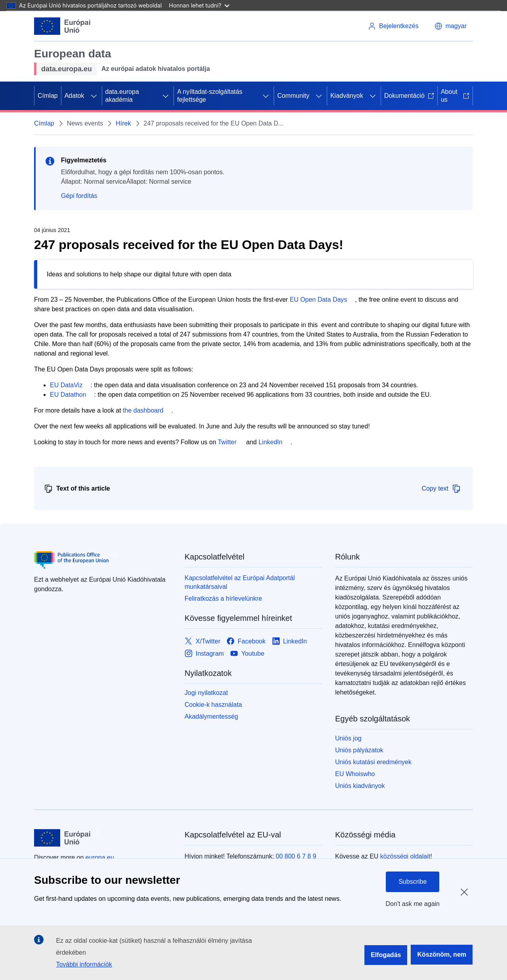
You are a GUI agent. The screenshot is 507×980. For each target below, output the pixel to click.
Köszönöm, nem (442, 954)
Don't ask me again (413, 904)
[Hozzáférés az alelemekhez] (94, 96)
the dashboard (143, 410)
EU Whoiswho (355, 774)
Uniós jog (348, 738)
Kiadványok (347, 96)
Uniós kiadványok (360, 786)
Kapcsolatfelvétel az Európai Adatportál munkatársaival (240, 582)
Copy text (441, 489)
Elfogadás (386, 955)
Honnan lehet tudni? (199, 5)
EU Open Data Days (318, 300)
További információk (84, 964)
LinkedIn (271, 442)
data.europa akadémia (122, 96)
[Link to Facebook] (246, 641)
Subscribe (413, 882)
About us (455, 96)
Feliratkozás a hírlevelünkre (223, 598)
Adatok (74, 96)
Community (293, 96)
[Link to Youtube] (247, 654)
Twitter (228, 442)
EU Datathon (68, 395)
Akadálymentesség (211, 716)
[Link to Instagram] (204, 654)
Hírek (123, 123)
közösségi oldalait (405, 856)
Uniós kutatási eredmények (373, 762)
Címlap (48, 96)
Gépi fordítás (79, 196)
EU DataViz (66, 385)
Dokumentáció (409, 96)
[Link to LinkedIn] (290, 641)
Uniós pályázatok (359, 750)
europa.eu (100, 857)
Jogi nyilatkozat (206, 693)
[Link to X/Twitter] (202, 641)
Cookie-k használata (213, 705)
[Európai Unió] (62, 26)
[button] (451, 26)
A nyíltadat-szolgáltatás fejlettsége (210, 96)
